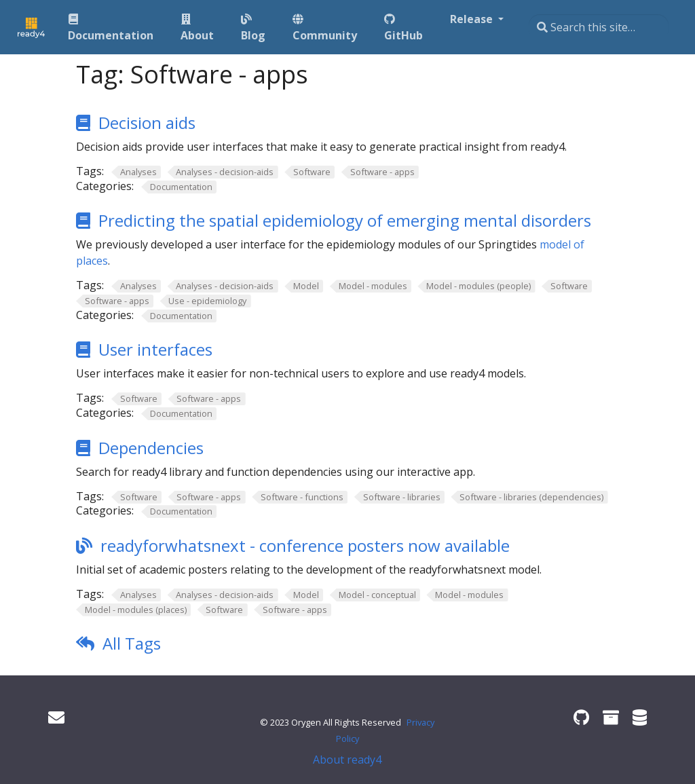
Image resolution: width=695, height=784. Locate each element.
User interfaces (155, 349)
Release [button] (473, 19)
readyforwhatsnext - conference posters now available (305, 545)
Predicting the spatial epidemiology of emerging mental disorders (345, 220)
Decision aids (147, 123)
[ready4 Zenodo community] (611, 717)
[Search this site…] (599, 27)
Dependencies (151, 448)
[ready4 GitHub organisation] (581, 717)
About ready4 (347, 760)
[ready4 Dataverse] (640, 717)
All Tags (132, 643)
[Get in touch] (56, 717)
